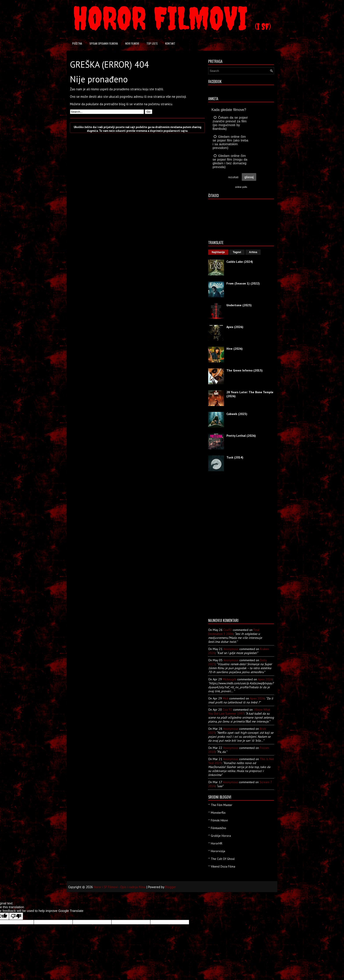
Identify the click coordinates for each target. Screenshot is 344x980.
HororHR (217, 843)
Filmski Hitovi (219, 820)
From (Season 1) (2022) (243, 283)
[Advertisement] (226, 546)
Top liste (152, 43)
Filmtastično (219, 828)
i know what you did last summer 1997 (239, 712)
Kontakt (170, 43)
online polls (241, 187)
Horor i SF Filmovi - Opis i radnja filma (120, 887)
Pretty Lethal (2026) (241, 436)
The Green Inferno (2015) (245, 370)
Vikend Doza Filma (223, 866)
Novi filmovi (132, 43)
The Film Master (222, 805)
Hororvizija (218, 851)
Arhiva (253, 252)
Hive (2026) (235, 349)
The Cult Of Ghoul (223, 859)
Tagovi (237, 252)
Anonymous (231, 649)
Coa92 (228, 630)
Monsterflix (218, 813)
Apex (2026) (235, 327)
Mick (226, 698)
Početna (77, 43)
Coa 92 (227, 710)
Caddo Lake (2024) (240, 262)
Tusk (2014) (235, 457)
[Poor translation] (16, 916)
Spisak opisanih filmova (104, 43)
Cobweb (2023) (237, 414)
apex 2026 (265, 679)
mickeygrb (229, 679)
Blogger (170, 887)
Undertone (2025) (239, 305)
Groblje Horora (221, 836)
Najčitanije (218, 252)
